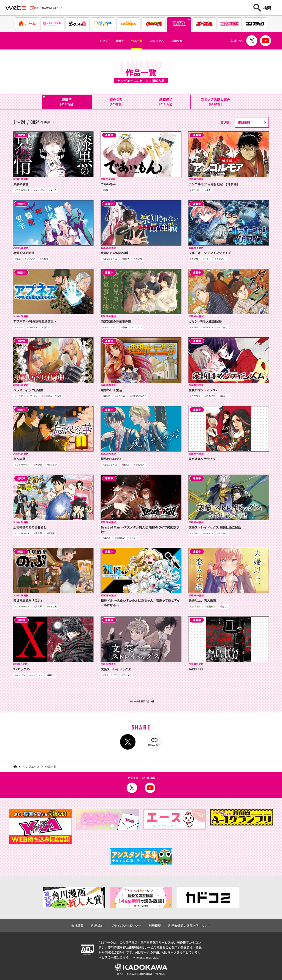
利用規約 (101, 924)
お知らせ (189, 41)
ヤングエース (31, 766)
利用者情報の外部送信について (186, 924)
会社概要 (82, 924)
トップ (91, 41)
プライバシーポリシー (127, 924)
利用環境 (154, 924)
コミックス (162, 41)
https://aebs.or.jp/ (148, 956)
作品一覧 (134, 41)
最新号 (112, 41)
